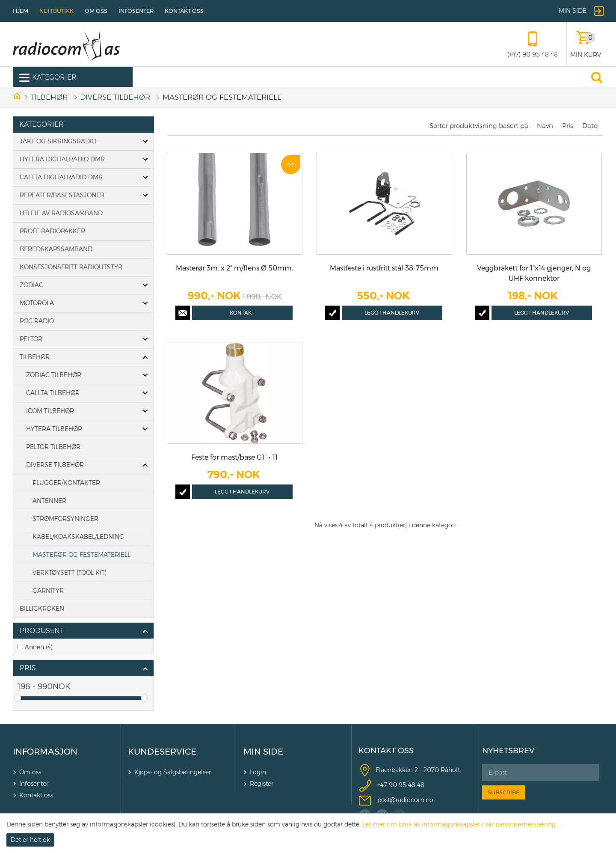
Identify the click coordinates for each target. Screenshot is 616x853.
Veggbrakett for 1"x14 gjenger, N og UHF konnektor (534, 273)
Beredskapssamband (56, 249)
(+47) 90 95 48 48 (533, 54)
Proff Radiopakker (52, 231)
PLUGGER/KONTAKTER (66, 483)
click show (145, 631)
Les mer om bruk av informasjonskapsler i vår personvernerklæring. (460, 824)
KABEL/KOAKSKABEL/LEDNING (78, 537)
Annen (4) (39, 647)
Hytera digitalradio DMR (62, 159)
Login (258, 772)
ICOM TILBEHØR (50, 411)
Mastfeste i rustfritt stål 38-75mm (384, 268)
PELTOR (31, 339)
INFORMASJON (45, 752)
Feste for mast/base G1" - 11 (234, 457)
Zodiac (31, 285)
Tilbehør (49, 97)
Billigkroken (42, 609)
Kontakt (242, 313)
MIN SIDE (263, 752)
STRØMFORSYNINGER (65, 519)
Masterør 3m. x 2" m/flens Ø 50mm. (234, 268)
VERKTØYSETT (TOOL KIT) (70, 573)
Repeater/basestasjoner (62, 195)
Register (262, 784)
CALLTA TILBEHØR (53, 393)
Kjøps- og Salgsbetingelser (173, 772)
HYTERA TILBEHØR (54, 429)
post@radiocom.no (405, 800)
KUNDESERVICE (162, 752)
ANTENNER (49, 501)
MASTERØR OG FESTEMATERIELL (81, 555)
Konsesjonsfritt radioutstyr (71, 267)
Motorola (37, 303)
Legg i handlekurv (392, 313)
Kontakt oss (184, 11)
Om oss (96, 11)
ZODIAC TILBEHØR (54, 375)
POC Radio (37, 321)
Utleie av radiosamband (61, 213)
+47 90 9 (390, 785)
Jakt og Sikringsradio (58, 141)
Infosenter (136, 11)
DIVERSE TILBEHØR (115, 97)
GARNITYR (48, 591)
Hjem (21, 11)
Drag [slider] (18, 698)
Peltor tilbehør (53, 447)
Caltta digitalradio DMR (61, 177)
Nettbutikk (56, 11)
